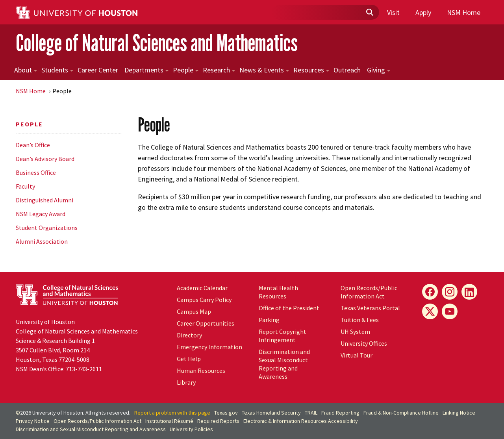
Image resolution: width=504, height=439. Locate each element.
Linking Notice (459, 413)
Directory (189, 335)
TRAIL (311, 413)
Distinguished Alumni (44, 200)
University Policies (191, 429)
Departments (146, 70)
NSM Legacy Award (41, 214)
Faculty (25, 186)
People (186, 70)
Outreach (347, 70)
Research (219, 70)
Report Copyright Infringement (283, 336)
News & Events (264, 70)
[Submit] (369, 13)
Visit (393, 12)
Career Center (98, 70)
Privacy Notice (33, 421)
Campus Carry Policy (204, 300)
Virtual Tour (357, 355)
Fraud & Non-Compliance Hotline (401, 413)
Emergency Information (209, 347)
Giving (379, 70)
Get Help (189, 359)
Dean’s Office (33, 145)
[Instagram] (450, 292)
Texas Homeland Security (271, 413)
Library (186, 382)
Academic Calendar (202, 288)
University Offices (364, 343)
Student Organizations (47, 228)
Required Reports (218, 421)
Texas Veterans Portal (370, 308)
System (355, 332)
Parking (269, 320)
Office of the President (289, 308)
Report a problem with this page (172, 413)
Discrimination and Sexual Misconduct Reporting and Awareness (284, 364)
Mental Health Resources (278, 292)
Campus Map (194, 311)
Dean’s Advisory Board (45, 159)
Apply (423, 12)
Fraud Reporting (340, 413)
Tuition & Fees (360, 320)
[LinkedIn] (469, 292)
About (26, 70)
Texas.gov (226, 413)
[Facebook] (430, 292)
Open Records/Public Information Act (369, 292)
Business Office (36, 172)
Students (57, 70)
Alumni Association (42, 241)
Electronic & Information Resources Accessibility (301, 421)
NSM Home (464, 12)
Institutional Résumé (169, 421)
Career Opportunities (206, 323)
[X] (430, 311)
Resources (311, 70)
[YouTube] (450, 311)
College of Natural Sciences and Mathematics (157, 43)
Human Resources (201, 370)
